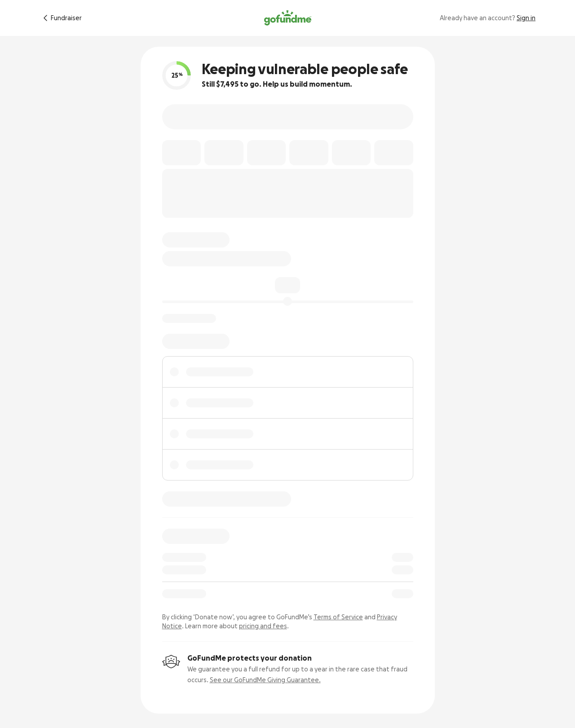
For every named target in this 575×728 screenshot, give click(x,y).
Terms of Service (338, 617)
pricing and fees (263, 626)
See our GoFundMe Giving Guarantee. (265, 680)
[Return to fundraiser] (61, 18)
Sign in (526, 18)
